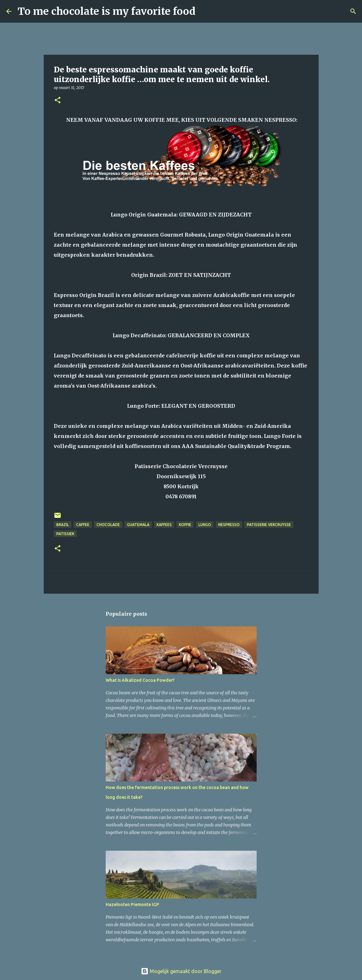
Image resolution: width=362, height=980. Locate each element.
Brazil (63, 525)
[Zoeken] (204, 11)
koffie (185, 525)
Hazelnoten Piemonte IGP (132, 904)
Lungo (205, 525)
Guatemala (138, 525)
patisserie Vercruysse (269, 525)
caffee (83, 525)
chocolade (108, 525)
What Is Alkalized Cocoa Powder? (140, 680)
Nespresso (229, 525)
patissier (65, 534)
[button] (58, 101)
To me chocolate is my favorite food (107, 11)
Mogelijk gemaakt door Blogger (181, 971)
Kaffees (164, 525)
